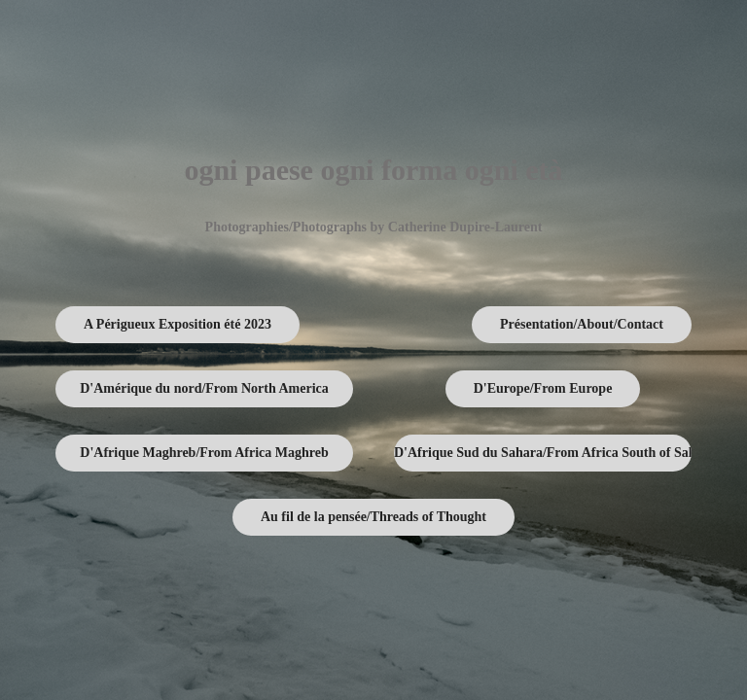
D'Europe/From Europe (543, 388)
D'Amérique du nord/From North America (204, 388)
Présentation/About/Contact (582, 324)
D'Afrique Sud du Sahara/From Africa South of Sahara (543, 453)
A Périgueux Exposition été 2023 (178, 324)
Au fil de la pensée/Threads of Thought (373, 517)
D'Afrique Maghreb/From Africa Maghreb (204, 453)
